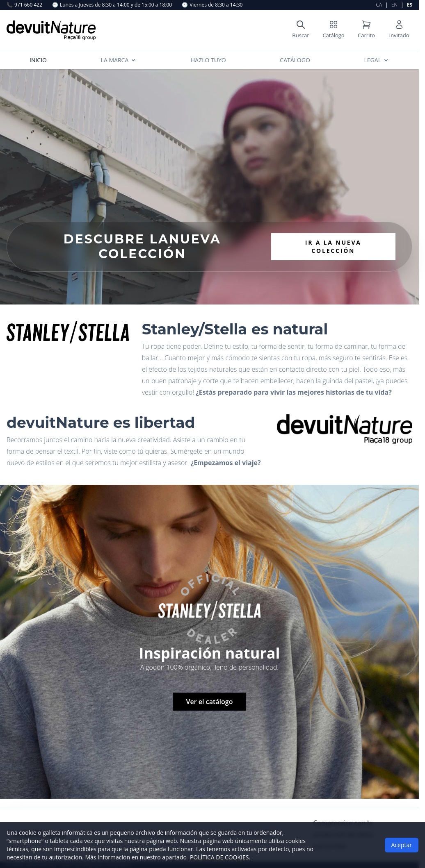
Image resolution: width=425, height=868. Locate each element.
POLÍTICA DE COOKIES (219, 857)
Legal (377, 60)
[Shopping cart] (366, 30)
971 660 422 (24, 5)
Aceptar (402, 845)
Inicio (38, 60)
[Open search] (301, 30)
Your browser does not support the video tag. (209, 187)
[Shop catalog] (334, 30)
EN (394, 5)
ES (410, 5)
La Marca (119, 60)
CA (379, 5)
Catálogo (295, 60)
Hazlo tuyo (208, 60)
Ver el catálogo (210, 702)
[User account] (399, 30)
